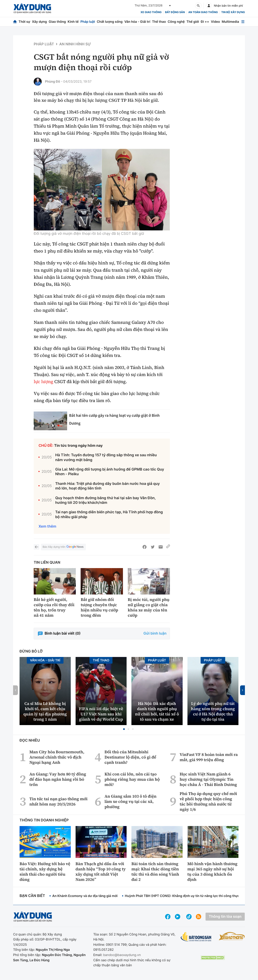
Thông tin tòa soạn (225, 917)
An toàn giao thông (203, 12)
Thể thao (159, 22)
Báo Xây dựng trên (63, 547)
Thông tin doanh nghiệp (44, 820)
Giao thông (57, 22)
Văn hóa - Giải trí (137, 22)
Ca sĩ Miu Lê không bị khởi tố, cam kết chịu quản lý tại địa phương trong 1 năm (45, 711)
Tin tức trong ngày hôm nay (79, 446)
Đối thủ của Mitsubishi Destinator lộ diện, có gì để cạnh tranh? (130, 757)
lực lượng (43, 382)
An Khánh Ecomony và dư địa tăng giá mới (85, 896)
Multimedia (230, 22)
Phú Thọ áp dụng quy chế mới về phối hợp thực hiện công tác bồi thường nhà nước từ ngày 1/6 (208, 801)
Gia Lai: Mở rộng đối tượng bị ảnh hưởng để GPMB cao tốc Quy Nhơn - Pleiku (110, 472)
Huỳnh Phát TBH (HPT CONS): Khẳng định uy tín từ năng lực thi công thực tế (184, 896)
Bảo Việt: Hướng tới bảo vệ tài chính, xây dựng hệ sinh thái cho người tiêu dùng (45, 872)
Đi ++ (205, 22)
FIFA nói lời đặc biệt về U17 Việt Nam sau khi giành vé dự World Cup (101, 714)
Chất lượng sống (110, 22)
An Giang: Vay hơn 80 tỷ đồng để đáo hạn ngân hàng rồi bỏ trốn (58, 779)
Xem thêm (47, 526)
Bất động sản (175, 12)
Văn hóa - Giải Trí (45, 660)
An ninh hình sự (75, 44)
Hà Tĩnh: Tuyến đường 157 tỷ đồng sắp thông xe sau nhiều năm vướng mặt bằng (106, 457)
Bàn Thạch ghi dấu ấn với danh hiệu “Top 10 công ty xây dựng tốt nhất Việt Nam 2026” (101, 872)
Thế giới (193, 22)
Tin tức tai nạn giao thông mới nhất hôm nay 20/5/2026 (58, 801)
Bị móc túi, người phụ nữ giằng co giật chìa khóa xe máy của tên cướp (149, 607)
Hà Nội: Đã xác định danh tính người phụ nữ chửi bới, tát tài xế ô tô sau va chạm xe (157, 711)
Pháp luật (88, 22)
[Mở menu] (243, 22)
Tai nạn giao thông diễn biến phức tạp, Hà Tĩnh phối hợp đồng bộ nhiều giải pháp (109, 514)
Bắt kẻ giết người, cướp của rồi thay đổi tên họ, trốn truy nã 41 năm (54, 607)
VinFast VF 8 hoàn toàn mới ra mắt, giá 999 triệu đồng (209, 757)
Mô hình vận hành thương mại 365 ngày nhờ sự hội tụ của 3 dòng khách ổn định (213, 872)
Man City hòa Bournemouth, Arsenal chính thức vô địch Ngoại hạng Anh (57, 757)
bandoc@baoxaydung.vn (122, 955)
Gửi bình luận (155, 633)
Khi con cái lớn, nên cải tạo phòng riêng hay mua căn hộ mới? (132, 779)
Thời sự (24, 22)
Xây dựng (40, 22)
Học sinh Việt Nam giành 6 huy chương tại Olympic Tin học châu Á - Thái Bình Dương (208, 779)
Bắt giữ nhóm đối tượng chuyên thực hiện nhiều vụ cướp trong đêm (99, 607)
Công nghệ (176, 22)
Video (215, 22)
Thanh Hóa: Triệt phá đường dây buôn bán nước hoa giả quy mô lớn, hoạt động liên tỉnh (108, 486)
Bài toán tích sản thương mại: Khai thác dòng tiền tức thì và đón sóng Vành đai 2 (155, 872)
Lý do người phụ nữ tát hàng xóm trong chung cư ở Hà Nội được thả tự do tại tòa (213, 711)
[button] (124, 729)
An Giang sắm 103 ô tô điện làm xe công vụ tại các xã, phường (130, 801)
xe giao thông (151, 12)
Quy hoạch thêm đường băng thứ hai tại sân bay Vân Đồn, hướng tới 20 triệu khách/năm (106, 500)
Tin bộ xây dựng (233, 12)
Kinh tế (73, 22)
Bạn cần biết (32, 896)
